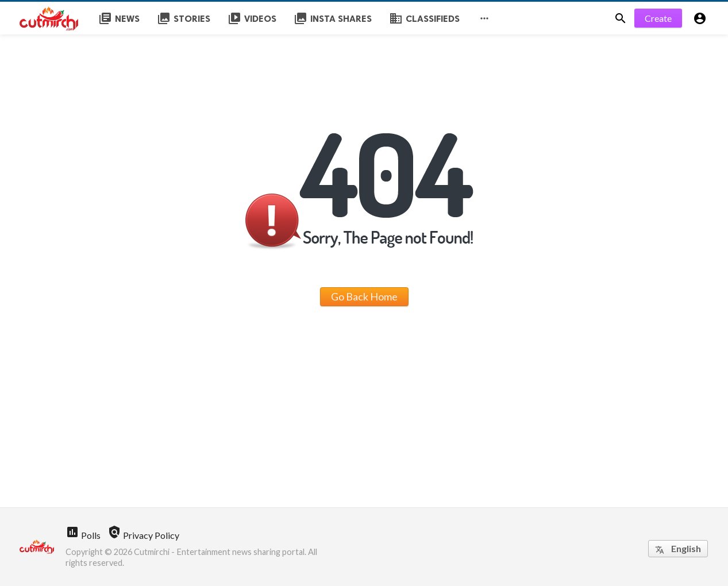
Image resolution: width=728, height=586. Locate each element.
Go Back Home (364, 296)
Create (658, 18)
